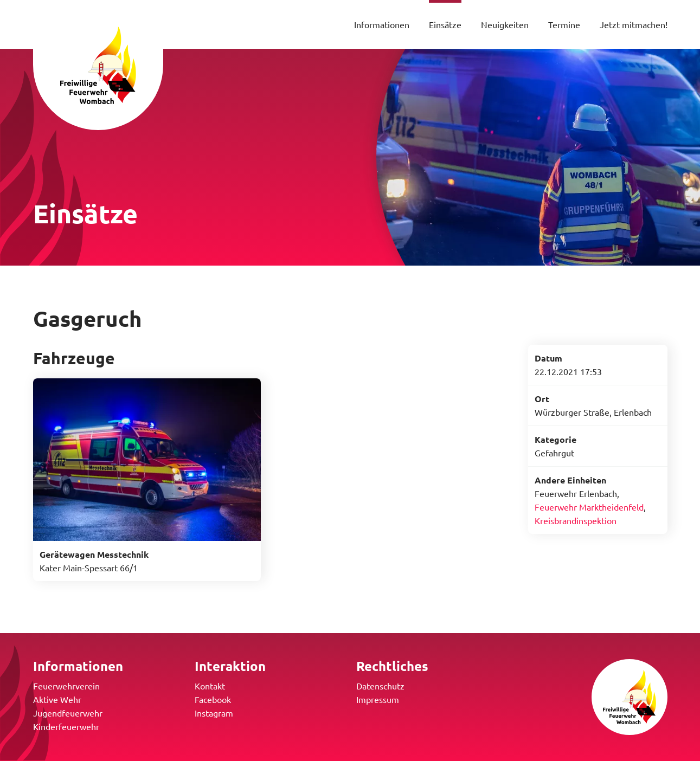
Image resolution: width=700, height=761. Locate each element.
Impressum (378, 699)
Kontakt (210, 686)
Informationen (382, 24)
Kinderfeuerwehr (66, 726)
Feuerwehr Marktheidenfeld (589, 507)
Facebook (213, 699)
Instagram (214, 713)
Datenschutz (380, 686)
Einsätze (445, 24)
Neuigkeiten (505, 24)
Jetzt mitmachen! (634, 24)
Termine (564, 24)
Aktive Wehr (57, 699)
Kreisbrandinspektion (576, 520)
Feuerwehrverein (66, 686)
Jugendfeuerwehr (68, 713)
